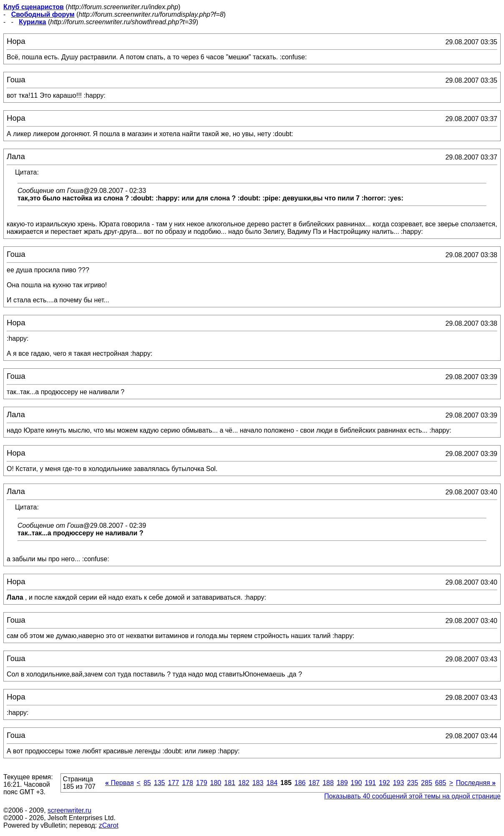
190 (357, 783)
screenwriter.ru (69, 810)
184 (272, 783)
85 (147, 783)
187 (314, 783)
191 (370, 783)
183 (258, 783)
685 (441, 783)
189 (342, 783)
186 (300, 783)
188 (328, 783)
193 (399, 783)
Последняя (476, 783)
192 (384, 783)
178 (188, 783)
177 (173, 783)
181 (230, 783)
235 (412, 783)
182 (244, 783)
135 (160, 783)
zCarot (109, 825)
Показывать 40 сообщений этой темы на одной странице (412, 796)
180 (216, 783)
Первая (120, 783)
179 (202, 783)
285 (427, 783)
